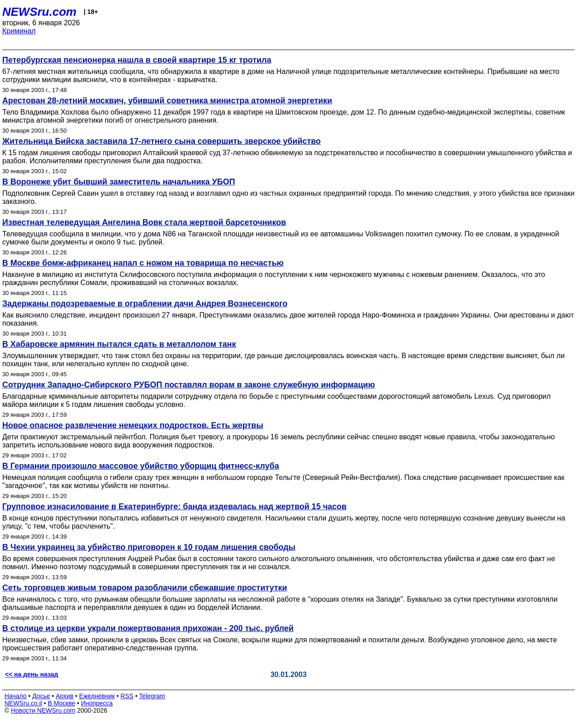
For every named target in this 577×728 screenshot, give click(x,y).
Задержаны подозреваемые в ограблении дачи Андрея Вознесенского (145, 304)
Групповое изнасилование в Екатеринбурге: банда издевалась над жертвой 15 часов (174, 507)
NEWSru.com (39, 12)
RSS (127, 696)
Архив (65, 696)
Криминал (19, 31)
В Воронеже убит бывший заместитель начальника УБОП (119, 182)
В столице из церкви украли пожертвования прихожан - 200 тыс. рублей (148, 628)
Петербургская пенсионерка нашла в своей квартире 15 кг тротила (137, 60)
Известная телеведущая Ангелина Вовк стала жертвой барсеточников (144, 222)
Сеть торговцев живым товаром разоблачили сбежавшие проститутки (145, 588)
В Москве (62, 703)
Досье (41, 696)
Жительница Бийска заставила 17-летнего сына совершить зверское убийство (162, 141)
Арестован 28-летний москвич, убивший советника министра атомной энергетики (167, 101)
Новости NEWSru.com (43, 710)
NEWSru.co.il (23, 703)
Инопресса (97, 703)
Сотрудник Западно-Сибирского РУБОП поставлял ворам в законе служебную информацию (189, 385)
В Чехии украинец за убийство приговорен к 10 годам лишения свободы (149, 547)
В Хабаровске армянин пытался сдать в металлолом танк (119, 344)
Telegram (152, 696)
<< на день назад (32, 674)
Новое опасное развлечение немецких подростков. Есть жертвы (133, 425)
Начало (16, 696)
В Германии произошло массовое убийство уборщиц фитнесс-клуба (141, 466)
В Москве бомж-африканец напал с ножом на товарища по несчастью (143, 263)
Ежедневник (97, 696)
